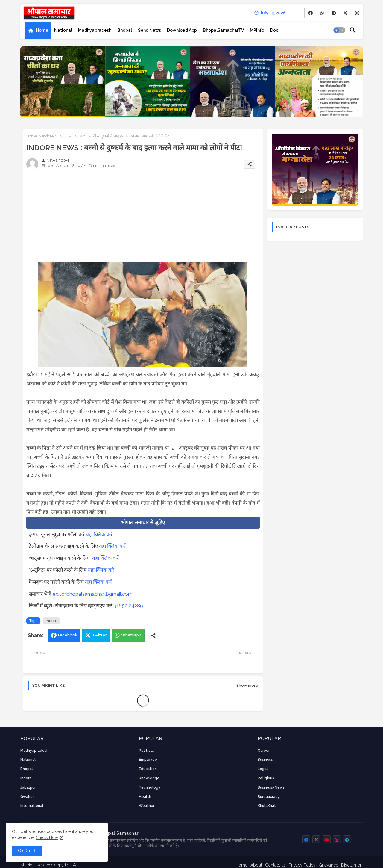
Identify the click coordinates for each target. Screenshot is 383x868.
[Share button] (153, 635)
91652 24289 (128, 606)
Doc (274, 30)
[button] (339, 30)
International (32, 806)
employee (148, 760)
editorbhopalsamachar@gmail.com (93, 594)
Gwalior (27, 797)
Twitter (99, 635)
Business (265, 760)
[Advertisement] (143, 220)
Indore (48, 136)
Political (146, 751)
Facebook (68, 635)
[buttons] (310, 13)
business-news (271, 787)
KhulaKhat (267, 806)
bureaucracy (269, 797)
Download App (182, 30)
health (145, 797)
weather (147, 806)
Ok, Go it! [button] (27, 851)
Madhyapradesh (95, 30)
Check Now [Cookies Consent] (47, 837)
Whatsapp (131, 635)
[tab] (38, 30)
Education (148, 769)
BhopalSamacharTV (223, 30)
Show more (247, 685)
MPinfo (257, 30)
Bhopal (125, 30)
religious (266, 778)
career (264, 751)
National (63, 30)
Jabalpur (28, 787)
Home (42, 30)
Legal (263, 769)
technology (150, 787)
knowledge (149, 778)
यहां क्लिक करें (99, 534)
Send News (149, 30)
